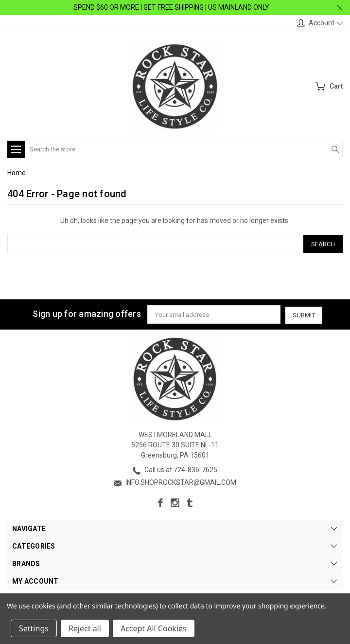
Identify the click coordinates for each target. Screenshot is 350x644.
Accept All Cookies (154, 628)
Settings (34, 628)
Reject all (85, 628)
